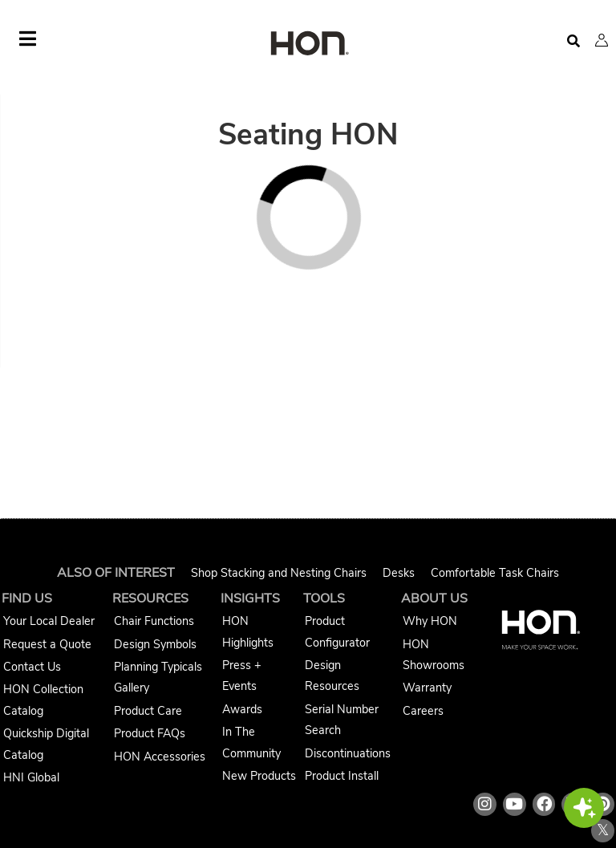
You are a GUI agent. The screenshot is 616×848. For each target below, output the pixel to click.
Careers (423, 711)
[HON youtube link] (515, 804)
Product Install (342, 776)
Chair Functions (154, 621)
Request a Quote (47, 644)
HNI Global (31, 777)
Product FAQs (150, 733)
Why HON (430, 621)
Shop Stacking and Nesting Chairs (279, 573)
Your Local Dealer (49, 621)
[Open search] (573, 41)
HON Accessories (160, 757)
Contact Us (32, 667)
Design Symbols (155, 644)
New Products (259, 776)
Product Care (148, 711)
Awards (242, 709)
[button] (602, 40)
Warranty (427, 688)
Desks (399, 573)
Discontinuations (348, 753)
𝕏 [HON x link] (603, 830)
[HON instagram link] (485, 804)
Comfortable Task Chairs (495, 573)
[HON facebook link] (544, 804)
